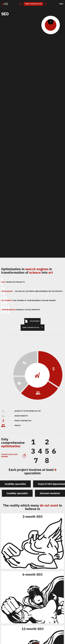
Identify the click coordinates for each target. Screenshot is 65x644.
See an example (32, 318)
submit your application (33, 324)
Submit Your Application (33, 4)
